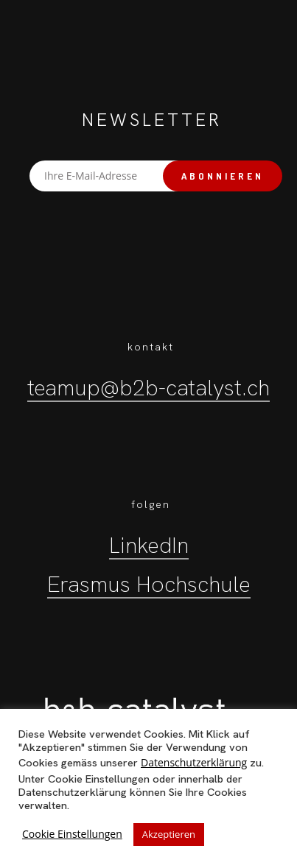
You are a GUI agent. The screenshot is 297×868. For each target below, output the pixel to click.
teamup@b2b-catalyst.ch (148, 388)
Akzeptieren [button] (169, 834)
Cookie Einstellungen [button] (72, 834)
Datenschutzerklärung (194, 762)
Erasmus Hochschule (149, 584)
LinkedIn (149, 545)
